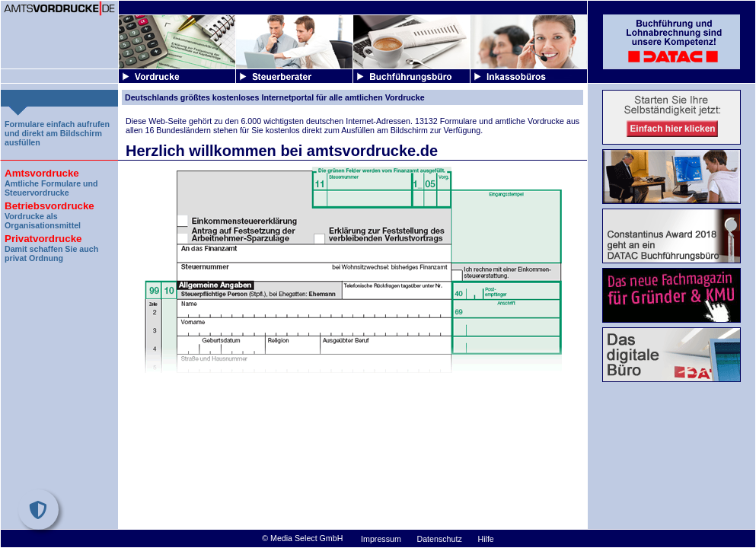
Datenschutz (440, 539)
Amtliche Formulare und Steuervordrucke (59, 181)
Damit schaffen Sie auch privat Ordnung (59, 246)
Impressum (381, 539)
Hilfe (485, 539)
